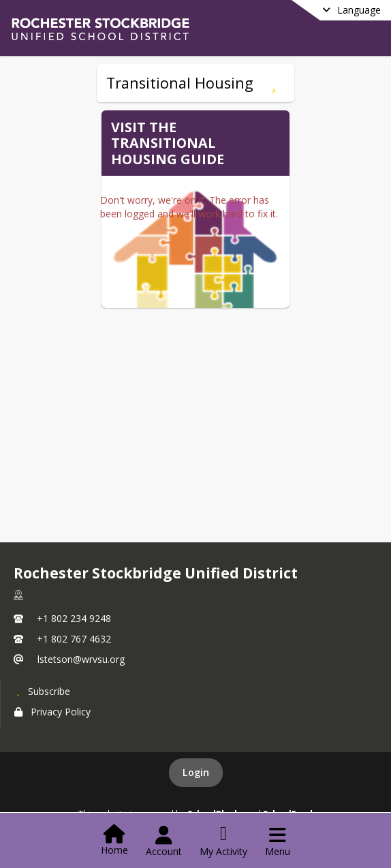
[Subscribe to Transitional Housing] (273, 83)
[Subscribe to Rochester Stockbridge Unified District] (42, 691)
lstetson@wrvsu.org (81, 659)
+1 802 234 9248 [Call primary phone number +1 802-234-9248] (74, 618)
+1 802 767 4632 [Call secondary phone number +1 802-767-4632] (74, 639)
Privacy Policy (52, 712)
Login (196, 772)
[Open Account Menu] (164, 841)
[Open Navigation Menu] (278, 841)
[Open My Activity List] (223, 841)
